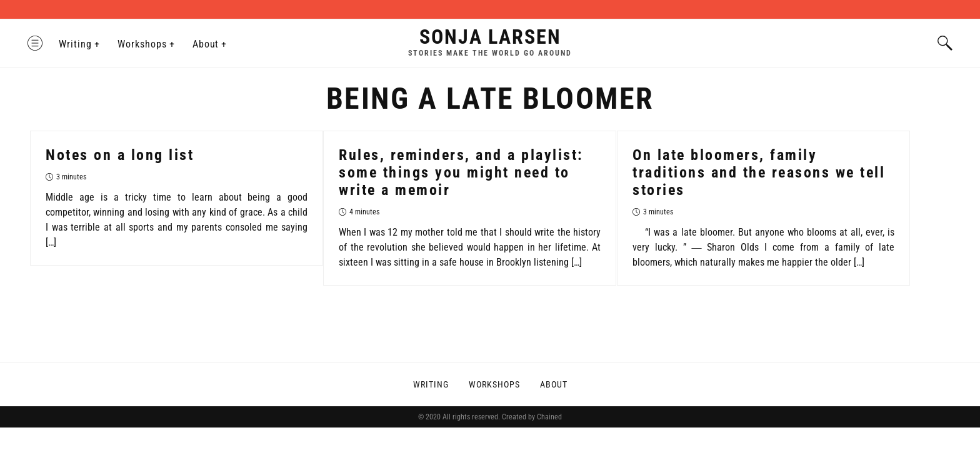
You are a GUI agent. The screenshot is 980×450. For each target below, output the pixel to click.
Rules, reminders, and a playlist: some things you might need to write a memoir (461, 172)
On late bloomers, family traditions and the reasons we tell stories (759, 172)
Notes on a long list (120, 155)
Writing (78, 44)
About (208, 44)
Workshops (145, 44)
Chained (549, 417)
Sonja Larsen (490, 37)
